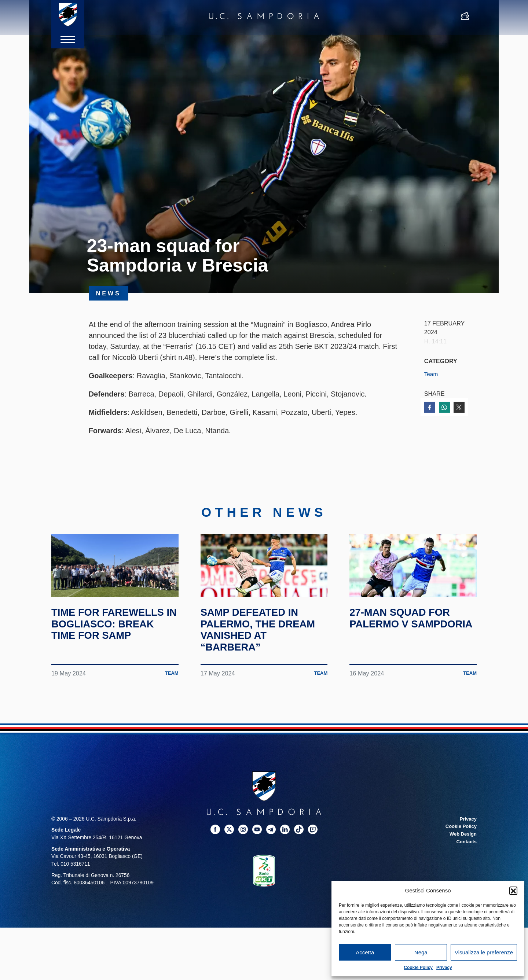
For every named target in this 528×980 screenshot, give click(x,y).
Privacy (444, 968)
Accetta (365, 952)
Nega (421, 952)
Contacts (466, 857)
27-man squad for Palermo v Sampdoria (404, 640)
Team (432, 374)
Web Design (462, 850)
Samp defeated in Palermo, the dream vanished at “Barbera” (263, 645)
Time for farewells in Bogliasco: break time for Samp (115, 640)
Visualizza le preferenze (484, 952)
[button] (513, 891)
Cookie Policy (418, 968)
